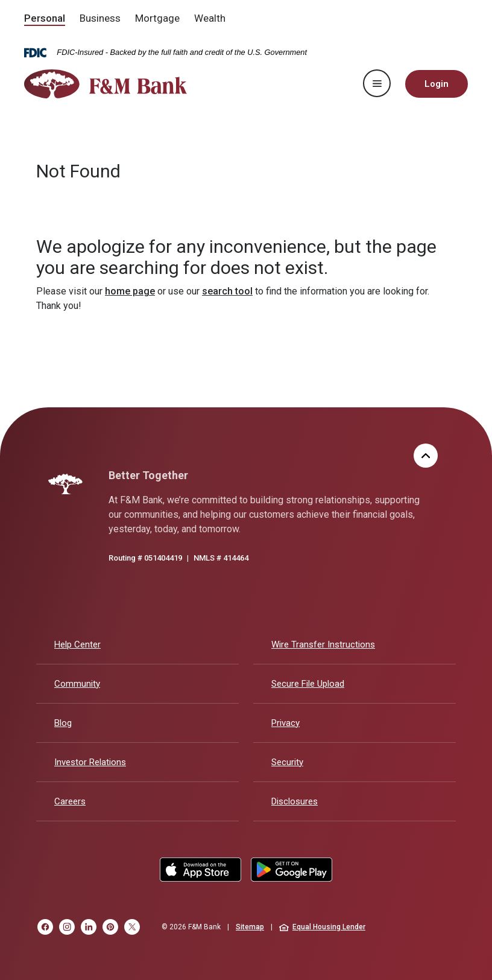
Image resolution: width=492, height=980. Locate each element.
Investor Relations (90, 762)
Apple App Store (200, 870)
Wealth (210, 18)
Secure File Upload (308, 684)
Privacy (285, 723)
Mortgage (157, 18)
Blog (63, 723)
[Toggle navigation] (377, 83)
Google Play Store (292, 870)
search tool (227, 291)
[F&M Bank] (65, 484)
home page (130, 291)
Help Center (77, 644)
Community (77, 684)
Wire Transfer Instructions (323, 644)
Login (437, 84)
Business (100, 18)
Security (287, 762)
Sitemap (250, 927)
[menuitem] (45, 19)
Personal (45, 18)
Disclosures (295, 801)
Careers (70, 801)
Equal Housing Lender (322, 927)
